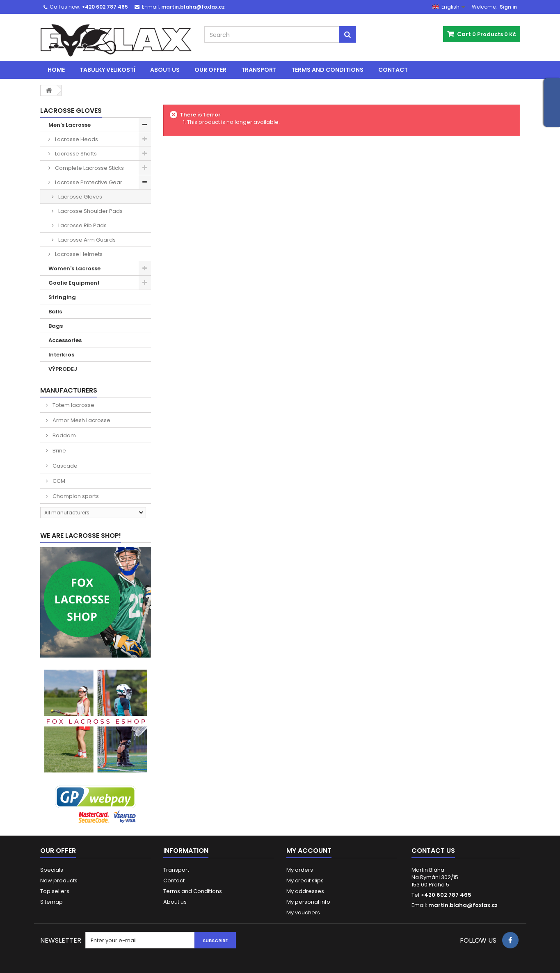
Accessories (65, 340)
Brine (59, 451)
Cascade (64, 466)
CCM (58, 481)
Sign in (508, 7)
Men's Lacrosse (70, 125)
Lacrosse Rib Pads (82, 225)
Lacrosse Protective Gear (88, 182)
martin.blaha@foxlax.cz (463, 905)
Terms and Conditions (327, 70)
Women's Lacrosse (74, 268)
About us (165, 70)
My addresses (305, 891)
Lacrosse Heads (76, 139)
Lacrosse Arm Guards (86, 240)
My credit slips (305, 880)
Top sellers (55, 891)
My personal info (308, 902)
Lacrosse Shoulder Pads (90, 211)
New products (59, 880)
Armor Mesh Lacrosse (81, 420)
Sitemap (51, 902)
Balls (55, 312)
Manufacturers (69, 390)
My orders (300, 870)
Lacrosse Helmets (78, 254)
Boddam (64, 435)
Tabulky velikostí (107, 70)
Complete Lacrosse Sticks (89, 168)
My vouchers (303, 912)
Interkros (61, 355)
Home (56, 70)
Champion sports (75, 496)
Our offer (210, 70)
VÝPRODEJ (63, 369)
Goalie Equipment (74, 283)
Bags (56, 326)
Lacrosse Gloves (80, 197)
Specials (52, 870)
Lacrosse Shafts (75, 154)
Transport (259, 70)
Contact (393, 70)
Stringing (62, 297)
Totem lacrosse (73, 405)
